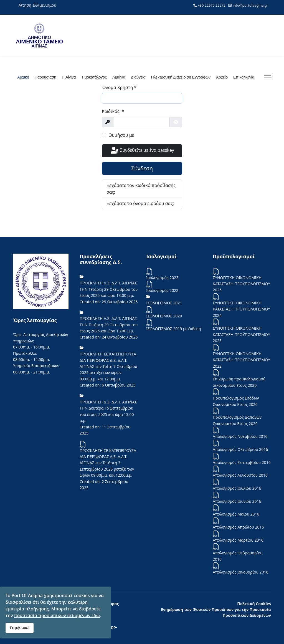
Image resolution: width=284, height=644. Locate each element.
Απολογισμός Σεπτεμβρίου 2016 (242, 462)
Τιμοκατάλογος (94, 77)
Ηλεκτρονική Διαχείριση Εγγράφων (181, 77)
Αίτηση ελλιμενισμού (37, 5)
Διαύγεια (138, 77)
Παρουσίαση (45, 77)
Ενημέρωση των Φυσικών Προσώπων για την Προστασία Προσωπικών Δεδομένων (216, 612)
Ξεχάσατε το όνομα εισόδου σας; (140, 203)
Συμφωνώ (20, 628)
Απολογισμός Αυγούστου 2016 (240, 475)
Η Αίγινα (69, 77)
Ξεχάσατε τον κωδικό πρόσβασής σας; (141, 189)
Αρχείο (222, 77)
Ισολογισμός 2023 (162, 278)
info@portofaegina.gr (250, 5)
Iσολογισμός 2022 (162, 290)
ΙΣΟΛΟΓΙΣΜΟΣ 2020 (164, 316)
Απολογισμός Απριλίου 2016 (238, 527)
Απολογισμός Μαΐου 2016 (236, 514)
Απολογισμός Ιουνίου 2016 (237, 501)
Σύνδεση (142, 168)
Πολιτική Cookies (254, 604)
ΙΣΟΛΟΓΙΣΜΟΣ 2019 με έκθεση (173, 329)
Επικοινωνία (244, 77)
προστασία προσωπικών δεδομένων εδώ (57, 615)
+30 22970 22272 (212, 5)
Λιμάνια (119, 77)
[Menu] (267, 77)
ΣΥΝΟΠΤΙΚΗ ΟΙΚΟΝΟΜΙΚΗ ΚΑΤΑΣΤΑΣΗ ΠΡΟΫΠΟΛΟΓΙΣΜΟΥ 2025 (241, 284)
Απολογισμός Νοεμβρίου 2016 (240, 436)
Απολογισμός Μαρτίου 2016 (238, 540)
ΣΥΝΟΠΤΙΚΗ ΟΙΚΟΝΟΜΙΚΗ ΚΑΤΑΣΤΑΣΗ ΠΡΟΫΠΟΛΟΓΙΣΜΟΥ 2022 (241, 360)
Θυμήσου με (121, 135)
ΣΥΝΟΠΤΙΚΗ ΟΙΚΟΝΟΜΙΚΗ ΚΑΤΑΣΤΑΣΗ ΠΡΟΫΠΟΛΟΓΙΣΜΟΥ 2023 (241, 334)
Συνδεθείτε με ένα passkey (142, 151)
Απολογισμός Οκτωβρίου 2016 (240, 449)
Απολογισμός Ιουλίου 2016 (237, 488)
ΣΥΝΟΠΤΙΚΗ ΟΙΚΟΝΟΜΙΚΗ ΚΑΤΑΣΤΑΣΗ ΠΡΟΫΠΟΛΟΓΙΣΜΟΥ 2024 (241, 309)
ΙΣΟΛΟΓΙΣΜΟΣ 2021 (164, 303)
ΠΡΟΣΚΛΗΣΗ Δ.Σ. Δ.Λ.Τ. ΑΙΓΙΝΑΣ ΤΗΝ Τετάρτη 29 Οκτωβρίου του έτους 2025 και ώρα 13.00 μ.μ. (109, 289)
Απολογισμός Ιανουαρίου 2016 (241, 572)
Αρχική (23, 77)
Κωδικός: (113, 111)
